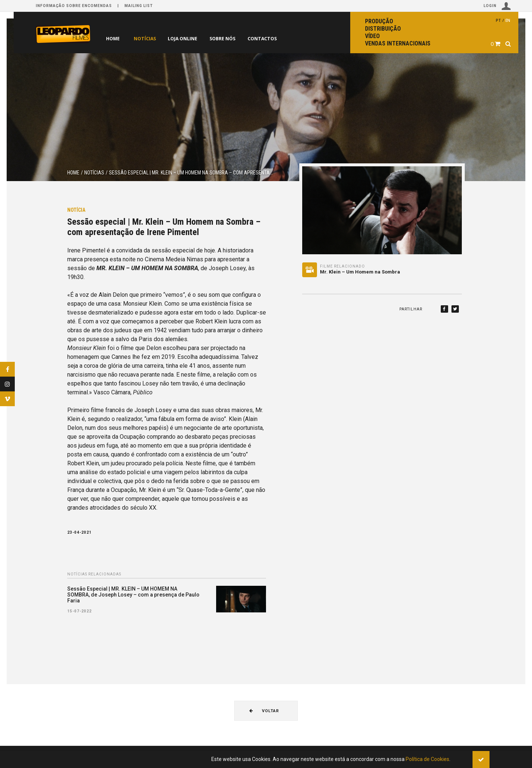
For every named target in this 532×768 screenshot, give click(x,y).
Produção (379, 21)
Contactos (275, 39)
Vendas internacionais (398, 43)
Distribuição (383, 29)
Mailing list (139, 6)
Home (113, 39)
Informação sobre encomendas (74, 6)
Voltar (264, 711)
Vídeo (372, 36)
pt (498, 20)
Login (497, 6)
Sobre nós (232, 39)
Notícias (146, 39)
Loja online (188, 39)
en (508, 20)
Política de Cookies (427, 759)
